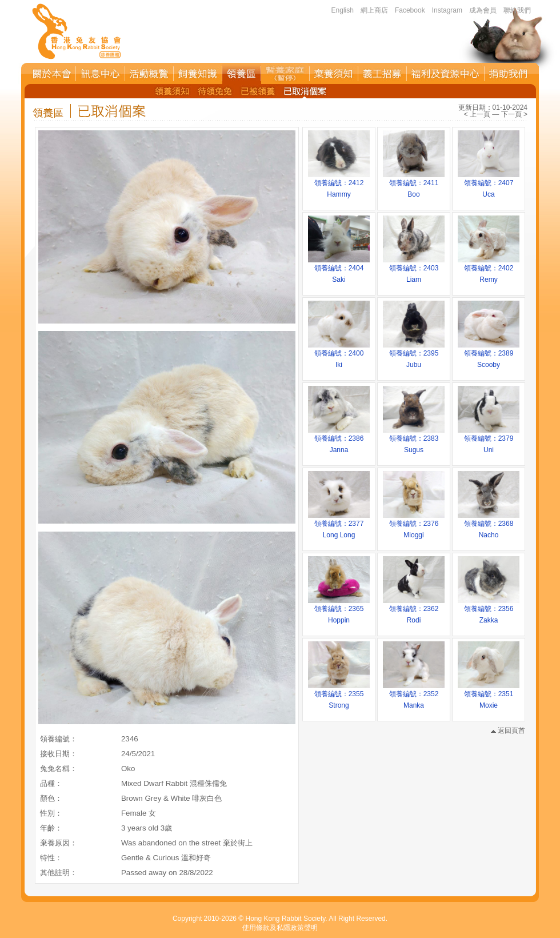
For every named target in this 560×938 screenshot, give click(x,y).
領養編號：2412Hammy (339, 185)
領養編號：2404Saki (339, 270)
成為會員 (483, 10)
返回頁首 (508, 731)
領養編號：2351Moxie (489, 696)
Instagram (447, 10)
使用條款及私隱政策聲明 (280, 928)
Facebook (410, 10)
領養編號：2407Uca (489, 185)
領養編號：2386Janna (339, 440)
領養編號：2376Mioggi (414, 525)
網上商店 (374, 10)
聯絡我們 (517, 10)
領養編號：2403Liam (414, 270)
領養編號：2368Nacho (489, 525)
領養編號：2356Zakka (489, 610)
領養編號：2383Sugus (414, 440)
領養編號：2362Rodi (414, 610)
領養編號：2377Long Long (339, 525)
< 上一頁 (477, 114)
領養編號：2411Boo (414, 185)
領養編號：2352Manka (414, 696)
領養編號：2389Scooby (489, 355)
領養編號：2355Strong (339, 696)
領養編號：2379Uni (489, 440)
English (343, 10)
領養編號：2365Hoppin (339, 610)
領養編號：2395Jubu (414, 355)
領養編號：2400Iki (339, 355)
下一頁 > (514, 114)
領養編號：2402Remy (489, 270)
